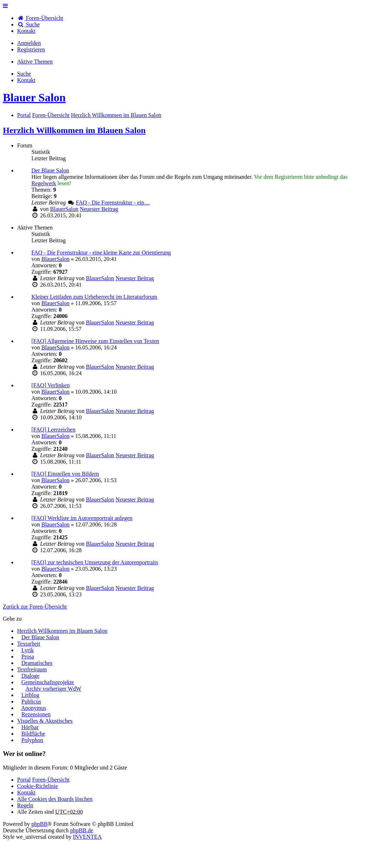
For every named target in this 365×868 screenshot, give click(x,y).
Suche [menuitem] (29, 24)
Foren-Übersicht (51, 780)
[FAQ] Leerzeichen (53, 430)
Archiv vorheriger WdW (53, 689)
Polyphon (32, 740)
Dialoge (30, 676)
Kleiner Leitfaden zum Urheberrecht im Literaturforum (94, 297)
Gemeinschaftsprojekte (48, 682)
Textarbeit (29, 644)
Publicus (31, 702)
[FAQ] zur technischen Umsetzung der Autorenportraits (95, 562)
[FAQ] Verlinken (50, 385)
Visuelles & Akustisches (45, 721)
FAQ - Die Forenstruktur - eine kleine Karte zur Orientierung (101, 253)
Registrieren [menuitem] (31, 49)
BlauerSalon (64, 209)
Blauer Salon (34, 97)
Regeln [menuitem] (25, 805)
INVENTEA (87, 837)
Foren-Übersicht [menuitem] (40, 18)
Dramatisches (37, 663)
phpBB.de (82, 830)
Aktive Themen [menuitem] (35, 62)
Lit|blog (30, 695)
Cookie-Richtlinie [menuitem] (38, 786)
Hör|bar (30, 727)
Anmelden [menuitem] (29, 43)
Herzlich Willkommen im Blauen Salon (74, 130)
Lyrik (28, 650)
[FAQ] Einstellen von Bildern (65, 474)
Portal (24, 115)
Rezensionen (36, 714)
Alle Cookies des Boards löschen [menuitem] (55, 799)
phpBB (39, 824)
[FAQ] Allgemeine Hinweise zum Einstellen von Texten (95, 341)
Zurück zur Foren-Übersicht (35, 607)
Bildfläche (33, 734)
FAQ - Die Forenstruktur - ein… (113, 203)
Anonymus (34, 708)
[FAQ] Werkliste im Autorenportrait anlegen (82, 518)
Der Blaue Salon (50, 170)
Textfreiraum (32, 669)
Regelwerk (44, 183)
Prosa (28, 657)
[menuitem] (26, 31)
